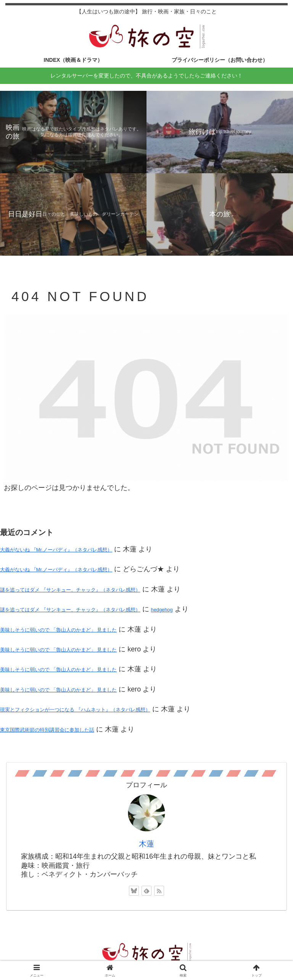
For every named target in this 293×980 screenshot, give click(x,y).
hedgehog (162, 610)
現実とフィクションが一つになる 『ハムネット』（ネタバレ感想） (75, 710)
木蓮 (146, 844)
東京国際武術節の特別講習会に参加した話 (47, 730)
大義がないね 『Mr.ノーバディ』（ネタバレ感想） (56, 550)
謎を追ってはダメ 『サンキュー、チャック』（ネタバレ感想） (70, 590)
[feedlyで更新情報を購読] (146, 891)
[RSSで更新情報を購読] (159, 891)
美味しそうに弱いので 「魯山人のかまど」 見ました (58, 630)
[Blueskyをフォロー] (134, 891)
